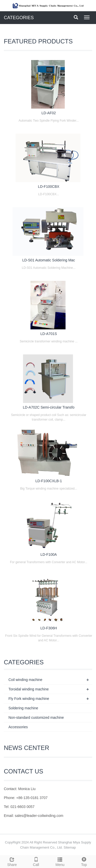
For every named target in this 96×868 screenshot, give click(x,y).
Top (84, 861)
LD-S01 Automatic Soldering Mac (49, 260)
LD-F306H (49, 628)
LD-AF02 (49, 113)
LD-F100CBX (49, 187)
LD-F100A (49, 554)
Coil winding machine (25, 680)
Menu (60, 861)
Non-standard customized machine (36, 717)
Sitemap (70, 847)
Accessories (18, 727)
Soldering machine (23, 708)
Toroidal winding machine (29, 689)
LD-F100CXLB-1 (49, 481)
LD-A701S (49, 334)
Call (36, 861)
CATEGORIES (19, 18)
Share (12, 861)
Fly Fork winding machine (29, 699)
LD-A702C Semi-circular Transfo (49, 407)
